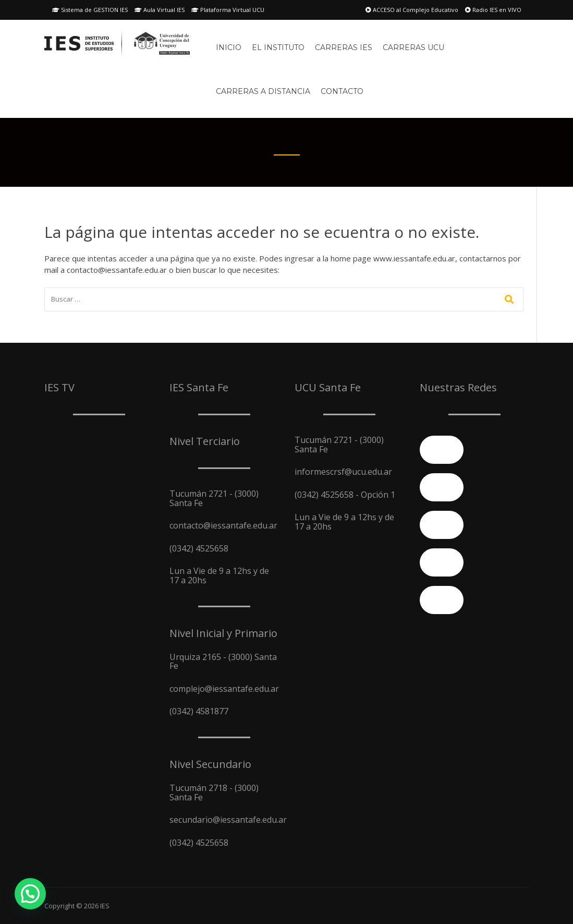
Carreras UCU (413, 47)
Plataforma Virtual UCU (228, 10)
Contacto (342, 91)
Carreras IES (344, 47)
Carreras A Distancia (263, 91)
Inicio (229, 47)
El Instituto (278, 47)
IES (105, 906)
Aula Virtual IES (160, 10)
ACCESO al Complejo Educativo (412, 10)
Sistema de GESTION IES (90, 10)
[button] (30, 894)
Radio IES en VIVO (493, 10)
